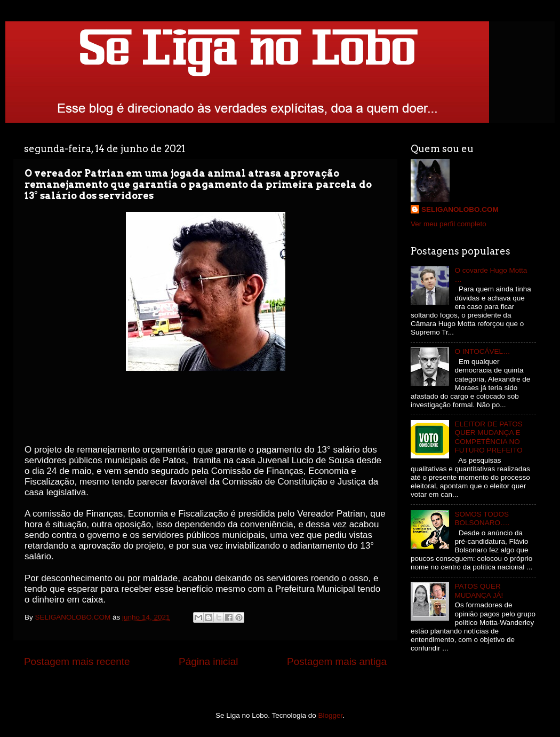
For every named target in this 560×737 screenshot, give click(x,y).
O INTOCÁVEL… (482, 351)
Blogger (331, 715)
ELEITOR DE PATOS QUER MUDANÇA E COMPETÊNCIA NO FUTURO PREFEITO (488, 437)
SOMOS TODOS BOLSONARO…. (482, 518)
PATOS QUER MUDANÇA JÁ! (479, 591)
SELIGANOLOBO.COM (460, 209)
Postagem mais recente (77, 661)
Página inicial (208, 661)
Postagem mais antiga (337, 661)
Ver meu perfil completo (449, 224)
